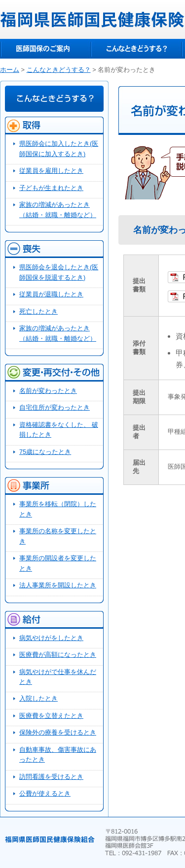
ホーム (10, 70)
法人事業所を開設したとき (58, 585)
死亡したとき (38, 311)
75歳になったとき (45, 452)
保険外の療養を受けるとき (58, 732)
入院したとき (38, 698)
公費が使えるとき (45, 793)
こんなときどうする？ (137, 49)
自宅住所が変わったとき (55, 407)
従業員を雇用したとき (51, 171)
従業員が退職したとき (51, 294)
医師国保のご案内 (46, 49)
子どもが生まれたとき (51, 188)
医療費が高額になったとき (58, 655)
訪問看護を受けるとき (51, 777)
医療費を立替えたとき (51, 716)
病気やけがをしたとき (51, 638)
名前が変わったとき (48, 391)
